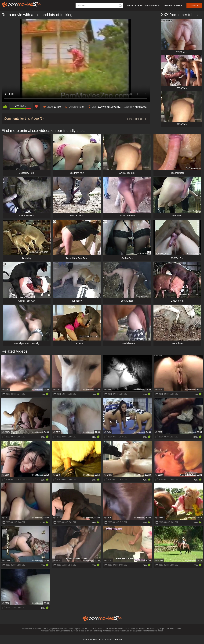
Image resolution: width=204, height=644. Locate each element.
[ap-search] (99, 6)
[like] (5, 107)
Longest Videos (173, 6)
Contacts (118, 640)
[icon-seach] (120, 6)
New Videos (152, 6)
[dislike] (36, 107)
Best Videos (135, 6)
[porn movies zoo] (21, 4)
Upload (194, 6)
